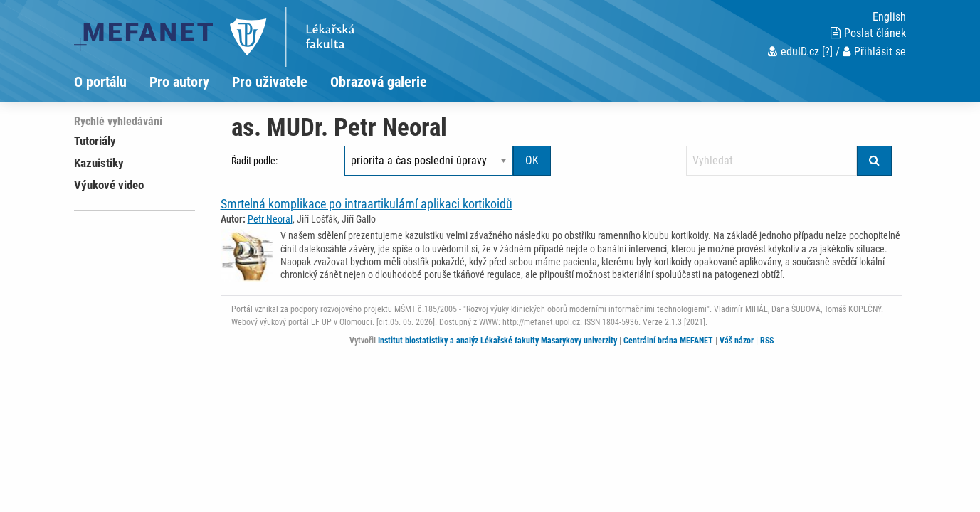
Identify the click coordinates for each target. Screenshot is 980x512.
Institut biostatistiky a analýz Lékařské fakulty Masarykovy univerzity (497, 341)
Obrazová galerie (379, 82)
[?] (827, 52)
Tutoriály (95, 141)
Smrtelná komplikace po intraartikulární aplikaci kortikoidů (367, 204)
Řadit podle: (254, 161)
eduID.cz (794, 52)
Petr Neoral (270, 219)
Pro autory (179, 82)
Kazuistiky (99, 163)
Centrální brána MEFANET (668, 341)
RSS (767, 341)
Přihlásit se (874, 52)
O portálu (100, 82)
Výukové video (109, 185)
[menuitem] (112, 82)
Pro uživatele (270, 82)
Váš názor (737, 341)
